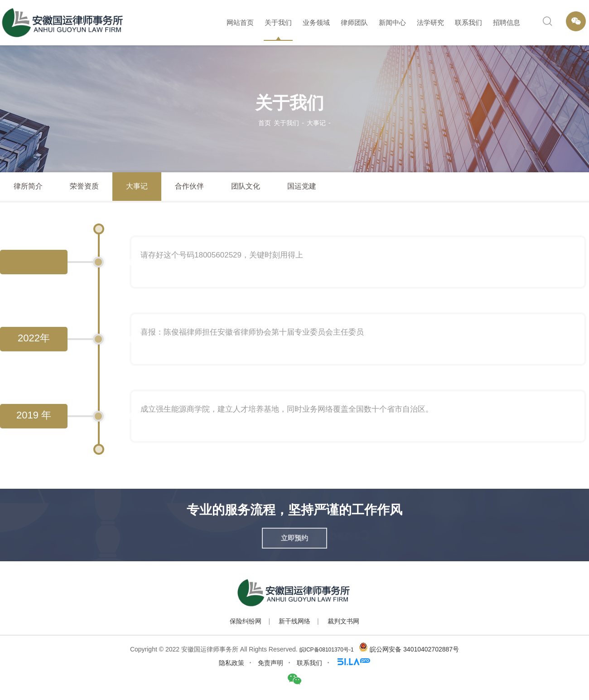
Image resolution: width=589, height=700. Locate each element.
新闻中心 (392, 22)
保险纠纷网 (246, 621)
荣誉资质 (84, 186)
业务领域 (316, 22)
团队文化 (246, 186)
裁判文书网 (343, 621)
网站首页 (240, 22)
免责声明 (270, 663)
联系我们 (468, 22)
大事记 (316, 123)
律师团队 (354, 22)
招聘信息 (507, 22)
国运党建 (302, 186)
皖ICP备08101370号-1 (327, 650)
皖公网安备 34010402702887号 (414, 649)
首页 (265, 123)
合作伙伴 (189, 186)
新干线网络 (294, 621)
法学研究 (430, 22)
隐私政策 (232, 663)
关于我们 (278, 22)
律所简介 (28, 186)
